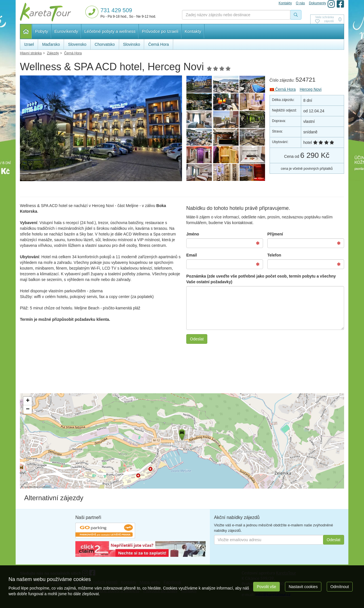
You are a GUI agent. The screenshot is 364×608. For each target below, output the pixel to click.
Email (192, 255)
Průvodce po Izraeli (160, 31)
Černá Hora (283, 89)
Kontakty (193, 31)
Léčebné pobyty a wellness (110, 31)
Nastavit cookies (303, 587)
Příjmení (275, 234)
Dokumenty (318, 3)
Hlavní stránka (26, 31)
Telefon (274, 255)
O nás (300, 3)
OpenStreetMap (31, 487)
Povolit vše (266, 587)
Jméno (193, 234)
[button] (181, 434)
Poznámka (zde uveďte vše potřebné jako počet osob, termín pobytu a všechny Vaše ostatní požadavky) (261, 279)
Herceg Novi (311, 89)
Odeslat (197, 339)
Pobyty (42, 31)
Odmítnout (340, 587)
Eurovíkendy (66, 31)
